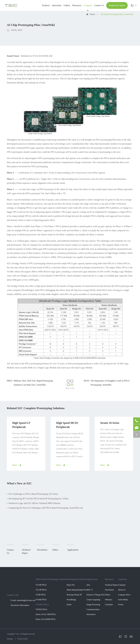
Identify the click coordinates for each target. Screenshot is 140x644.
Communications (93, 609)
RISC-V (90, 590)
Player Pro (71, 585)
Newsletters (110, 590)
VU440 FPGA (41, 600)
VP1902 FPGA (41, 609)
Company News (124, 595)
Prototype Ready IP (74, 595)
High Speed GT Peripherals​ (21, 425)
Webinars (109, 600)
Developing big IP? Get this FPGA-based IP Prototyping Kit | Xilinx (38, 499)
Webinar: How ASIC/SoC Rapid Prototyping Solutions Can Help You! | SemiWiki (33, 383)
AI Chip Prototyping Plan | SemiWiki (117, 14)
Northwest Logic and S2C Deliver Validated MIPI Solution (34, 503)
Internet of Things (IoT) (96, 595)
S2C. (18, 634)
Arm (88, 585)
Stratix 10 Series (110, 423)
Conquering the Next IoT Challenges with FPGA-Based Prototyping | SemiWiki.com (46, 508)
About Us (122, 590)
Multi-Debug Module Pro (76, 590)
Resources (110, 579)
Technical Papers (111, 585)
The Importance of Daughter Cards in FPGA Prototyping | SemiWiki (110, 383)
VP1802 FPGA (42, 605)
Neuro (69, 605)
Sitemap (10, 639)
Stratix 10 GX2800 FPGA (46, 619)
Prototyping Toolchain (76, 579)
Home (92, 14)
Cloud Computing (93, 600)
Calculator (109, 605)
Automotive (91, 614)
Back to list (70, 384)
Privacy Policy (23, 639)
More (15, 465)
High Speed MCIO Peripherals (67, 425)
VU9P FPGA (41, 595)
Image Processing (93, 605)
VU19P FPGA (41, 585)
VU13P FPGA (41, 590)
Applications (92, 579)
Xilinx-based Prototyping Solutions (51, 579)
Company (122, 585)
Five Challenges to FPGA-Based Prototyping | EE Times (33, 494)
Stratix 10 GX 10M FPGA (46, 614)
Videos (108, 595)
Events (121, 605)
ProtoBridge (71, 600)
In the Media (123, 600)
